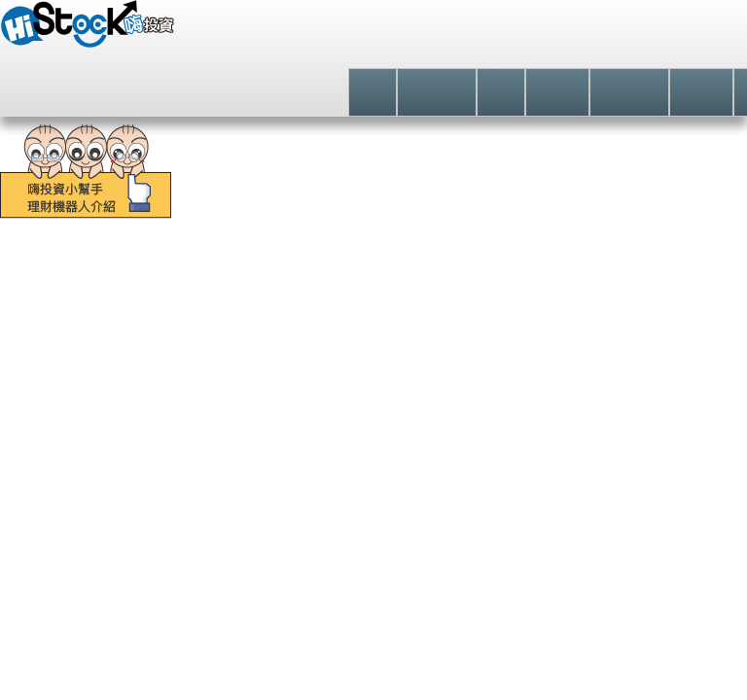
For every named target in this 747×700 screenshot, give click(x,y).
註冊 (688, 44)
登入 (608, 44)
